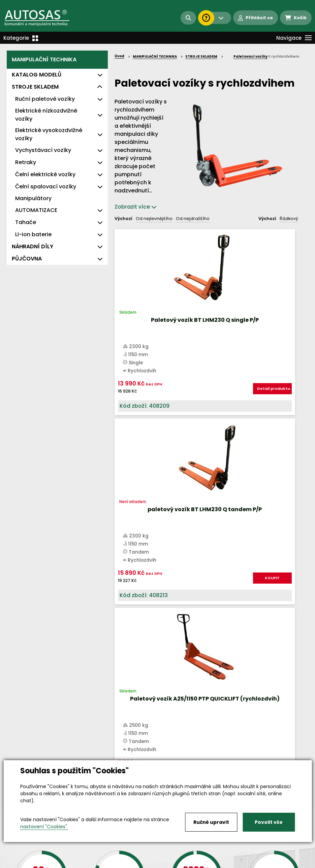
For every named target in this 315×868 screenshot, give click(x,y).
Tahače (26, 222)
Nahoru (126, 460)
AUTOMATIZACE (36, 210)
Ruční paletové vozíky (45, 99)
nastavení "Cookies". (44, 827)
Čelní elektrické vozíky (45, 174)
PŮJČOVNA (27, 259)
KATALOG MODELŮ (37, 75)
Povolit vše (269, 822)
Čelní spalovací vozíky (46, 187)
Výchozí (123, 219)
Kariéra (168, 857)
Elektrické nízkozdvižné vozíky (46, 115)
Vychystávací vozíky (43, 150)
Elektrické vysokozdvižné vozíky (49, 134)
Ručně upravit (211, 822)
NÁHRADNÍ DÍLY (33, 246)
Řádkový (289, 219)
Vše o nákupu (23, 857)
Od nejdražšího (193, 219)
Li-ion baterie (33, 234)
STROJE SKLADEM (35, 87)
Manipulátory (33, 198)
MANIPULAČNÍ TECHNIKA (44, 59)
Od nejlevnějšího (154, 219)
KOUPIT (221, 423)
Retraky (26, 162)
